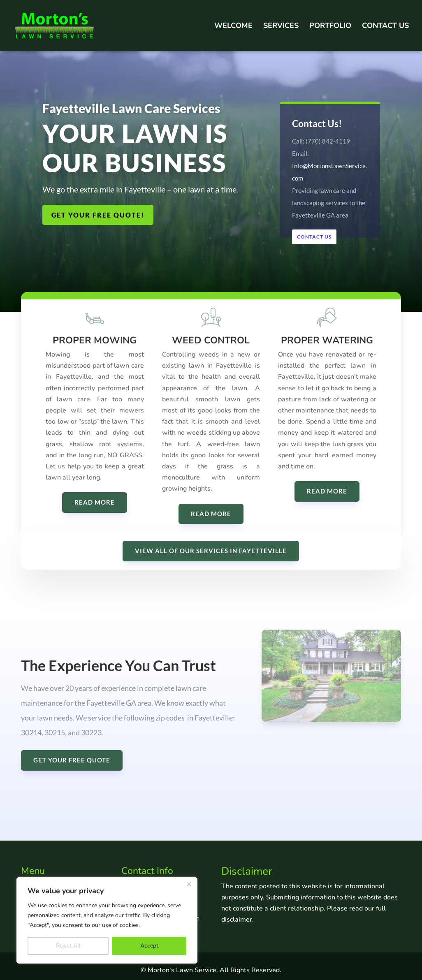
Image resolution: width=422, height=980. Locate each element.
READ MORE (95, 508)
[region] (107, 920)
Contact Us (385, 27)
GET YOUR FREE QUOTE (72, 760)
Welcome (233, 27)
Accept (149, 946)
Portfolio (330, 27)
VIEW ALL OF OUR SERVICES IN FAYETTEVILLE (211, 551)
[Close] (189, 884)
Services (281, 27)
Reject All (68, 946)
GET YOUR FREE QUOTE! (98, 215)
